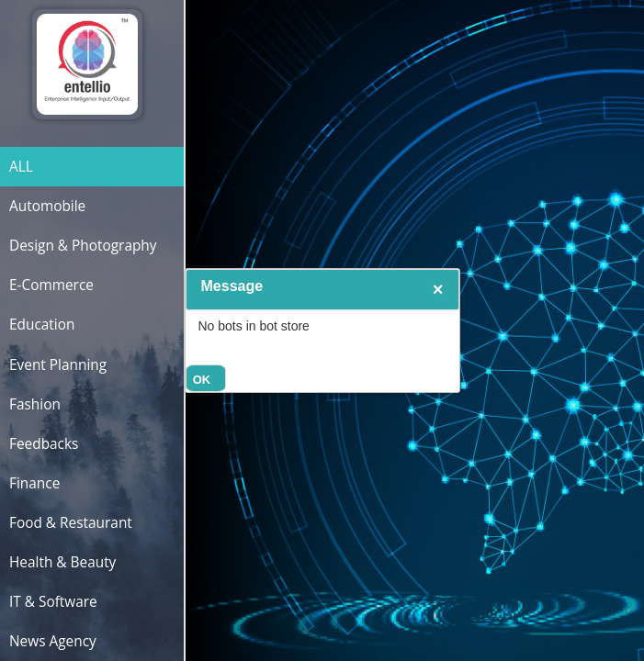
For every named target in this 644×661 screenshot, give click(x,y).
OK (202, 380)
